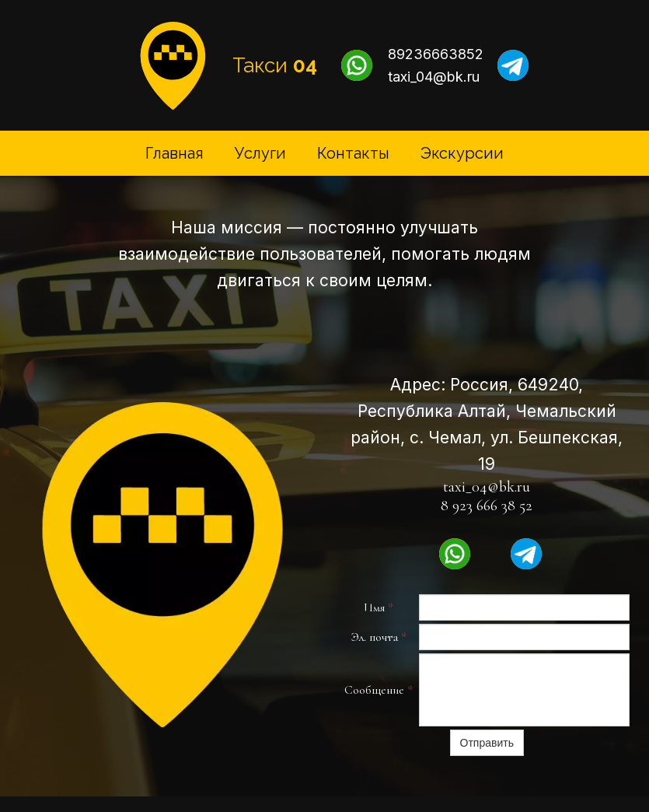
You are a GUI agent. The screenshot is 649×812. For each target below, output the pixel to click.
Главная (174, 153)
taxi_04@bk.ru (434, 77)
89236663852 (436, 54)
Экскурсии (462, 153)
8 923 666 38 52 (487, 506)
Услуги (260, 153)
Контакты (353, 153)
